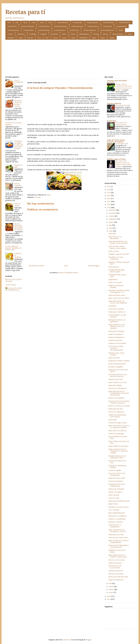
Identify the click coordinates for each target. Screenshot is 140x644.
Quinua (56, 38)
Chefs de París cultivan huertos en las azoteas (117, 247)
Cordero (10, 34)
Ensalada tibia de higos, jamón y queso (117, 271)
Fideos (64, 34)
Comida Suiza (74, 30)
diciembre (112, 210)
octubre (112, 216)
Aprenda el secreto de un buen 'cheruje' (18, 103)
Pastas (21, 38)
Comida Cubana (44, 26)
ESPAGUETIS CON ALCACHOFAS (115, 567)
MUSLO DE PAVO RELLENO (118, 577)
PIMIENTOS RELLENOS (117, 478)
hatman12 (66, 640)
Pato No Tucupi (17, 205)
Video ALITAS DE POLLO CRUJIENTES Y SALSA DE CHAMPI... (118, 451)
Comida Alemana (63, 22)
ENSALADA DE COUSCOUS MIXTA (118, 371)
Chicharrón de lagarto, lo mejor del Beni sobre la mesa (19, 145)
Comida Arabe (77, 22)
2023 (109, 190)
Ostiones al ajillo (18, 166)
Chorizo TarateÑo (18, 184)
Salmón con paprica (115, 492)
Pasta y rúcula (113, 251)
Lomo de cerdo (114, 498)
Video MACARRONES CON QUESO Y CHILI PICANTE (118, 242)
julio (111, 225)
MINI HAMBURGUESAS (117, 513)
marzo (111, 586)
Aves (17, 22)
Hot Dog (96, 34)
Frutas (73, 34)
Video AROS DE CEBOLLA (118, 431)
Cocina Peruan (10, 285)
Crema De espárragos (116, 434)
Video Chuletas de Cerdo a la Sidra (119, 442)
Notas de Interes (118, 34)
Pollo (47, 38)
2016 (109, 204)
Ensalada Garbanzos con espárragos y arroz (117, 457)
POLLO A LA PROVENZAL (118, 388)
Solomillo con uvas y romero (119, 507)
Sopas (94, 38)
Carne (25, 22)
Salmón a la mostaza (116, 574)
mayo (111, 231)
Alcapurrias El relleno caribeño (119, 361)
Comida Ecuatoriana (60, 26)
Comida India (108, 26)
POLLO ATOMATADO (19, 82)
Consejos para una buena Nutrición (117, 81)
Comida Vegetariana (107, 30)
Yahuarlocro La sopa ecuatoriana (116, 258)
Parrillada (11, 38)
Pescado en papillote (116, 367)
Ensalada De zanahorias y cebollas (118, 466)
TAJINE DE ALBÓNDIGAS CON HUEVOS (117, 416)
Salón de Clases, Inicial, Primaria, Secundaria (116, 141)
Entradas (44, 34)
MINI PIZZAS (113, 504)
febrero (112, 589)
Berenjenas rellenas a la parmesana (117, 321)
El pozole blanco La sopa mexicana (117, 316)
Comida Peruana (60, 30)
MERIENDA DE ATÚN (116, 535)
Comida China (12, 26)
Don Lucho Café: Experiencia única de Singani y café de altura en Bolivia (123, 164)
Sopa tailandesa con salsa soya (118, 437)
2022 (109, 192)
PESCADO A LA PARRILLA (118, 516)
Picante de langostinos (116, 337)
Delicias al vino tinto (115, 379)
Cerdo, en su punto (115, 282)
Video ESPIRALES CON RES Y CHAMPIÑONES (119, 541)
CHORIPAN (112, 306)
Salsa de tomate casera (117, 295)
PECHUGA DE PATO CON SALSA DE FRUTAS (117, 375)
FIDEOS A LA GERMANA (117, 519)
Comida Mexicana (44, 30)
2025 (109, 187)
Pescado (30, 38)
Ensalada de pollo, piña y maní (117, 276)
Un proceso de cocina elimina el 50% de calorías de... (119, 402)
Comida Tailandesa (90, 30)
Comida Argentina (92, 22)
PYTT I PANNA (114, 510)
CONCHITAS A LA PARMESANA (115, 526)
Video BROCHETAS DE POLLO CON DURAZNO (118, 302)
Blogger (89, 640)
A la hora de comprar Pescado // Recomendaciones (116, 348)
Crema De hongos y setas (118, 423)
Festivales (54, 34)
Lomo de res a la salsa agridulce (13, 124)
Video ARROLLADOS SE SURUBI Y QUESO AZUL (118, 556)
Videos (103, 38)
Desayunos (21, 34)
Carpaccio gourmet (115, 340)
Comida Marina (29, 30)
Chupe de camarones (116, 580)
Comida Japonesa (13, 30)
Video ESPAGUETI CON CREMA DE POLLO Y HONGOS (117, 326)
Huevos (105, 34)
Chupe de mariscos (115, 563)
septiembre (113, 219)
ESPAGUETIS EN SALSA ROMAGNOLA (117, 485)
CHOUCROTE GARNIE (116, 309)
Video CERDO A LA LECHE (118, 382)
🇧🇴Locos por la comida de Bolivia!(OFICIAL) (14, 289)
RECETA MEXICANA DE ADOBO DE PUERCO (19, 227)
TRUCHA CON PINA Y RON (118, 538)
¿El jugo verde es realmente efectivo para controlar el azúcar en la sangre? (124, 87)
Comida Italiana (121, 26)
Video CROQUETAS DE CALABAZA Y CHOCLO (117, 531)
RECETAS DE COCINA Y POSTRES (14, 280)
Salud (73, 38)
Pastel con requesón (116, 334)
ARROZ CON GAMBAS (116, 398)
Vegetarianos (113, 279)
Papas (130, 34)
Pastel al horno (114, 267)
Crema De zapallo (115, 470)
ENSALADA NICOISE (116, 409)
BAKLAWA (112, 234)
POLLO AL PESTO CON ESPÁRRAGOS (117, 474)
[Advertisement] (70, 58)
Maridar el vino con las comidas (116, 354)
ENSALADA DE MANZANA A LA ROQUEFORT (118, 546)
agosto (112, 222)
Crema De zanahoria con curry (117, 462)
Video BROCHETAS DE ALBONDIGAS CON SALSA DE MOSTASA (119, 393)
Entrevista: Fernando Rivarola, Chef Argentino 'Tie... (119, 291)
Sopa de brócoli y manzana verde (121, 124)
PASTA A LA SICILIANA (116, 560)
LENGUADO (113, 420)
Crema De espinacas (116, 481)
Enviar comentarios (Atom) (69, 273)
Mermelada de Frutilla (123, 105)
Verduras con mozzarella (117, 343)
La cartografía (120, 144)
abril (111, 583)
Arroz (9, 22)
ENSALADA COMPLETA (117, 312)
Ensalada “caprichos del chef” (119, 254)
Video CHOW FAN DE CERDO (119, 298)
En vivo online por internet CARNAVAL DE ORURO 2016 (14, 248)
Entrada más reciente (36, 266)
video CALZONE (114, 358)
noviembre (113, 213)
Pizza (39, 38)
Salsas (65, 38)
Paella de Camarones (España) (116, 286)
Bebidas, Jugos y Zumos (116, 159)
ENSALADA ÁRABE (115, 385)
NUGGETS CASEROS (116, 522)
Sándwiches (83, 38)
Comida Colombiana (28, 26)
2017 (109, 201)
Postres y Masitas (114, 103)
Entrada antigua (94, 266)
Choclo (50, 22)
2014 (109, 596)
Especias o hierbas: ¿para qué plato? (119, 263)
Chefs (42, 22)
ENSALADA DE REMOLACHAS (119, 501)
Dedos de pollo (114, 495)
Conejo (121, 30)
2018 (109, 199)
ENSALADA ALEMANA (116, 331)
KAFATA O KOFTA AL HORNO (119, 406)
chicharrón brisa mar (116, 571)
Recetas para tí (25, 12)
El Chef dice (112, 121)
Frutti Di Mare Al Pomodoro (118, 446)
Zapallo (112, 38)
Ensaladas (33, 34)
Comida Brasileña (124, 22)
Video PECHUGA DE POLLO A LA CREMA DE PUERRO (119, 427)
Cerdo (34, 22)
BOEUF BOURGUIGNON (117, 364)
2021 (109, 195)
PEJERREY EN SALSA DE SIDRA (117, 551)
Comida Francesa (93, 26)
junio (111, 228)
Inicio (66, 266)
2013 (109, 599)
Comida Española (77, 26)
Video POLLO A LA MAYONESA (115, 238)
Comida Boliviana (108, 22)
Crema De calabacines (116, 412)
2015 (109, 208)
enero (111, 592)
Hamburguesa (84, 34)
